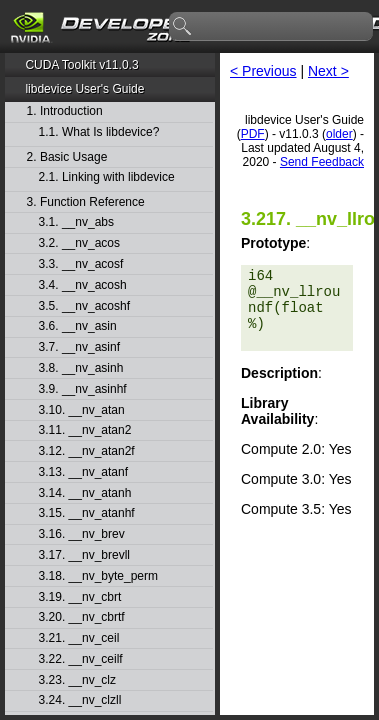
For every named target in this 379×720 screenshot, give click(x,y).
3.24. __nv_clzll (80, 700)
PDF (253, 134)
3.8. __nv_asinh (81, 368)
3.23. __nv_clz (77, 680)
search (183, 27)
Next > (328, 71)
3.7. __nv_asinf (79, 347)
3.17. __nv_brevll (84, 555)
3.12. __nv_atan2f (87, 451)
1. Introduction (65, 111)
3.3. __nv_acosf (81, 264)
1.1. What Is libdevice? (99, 132)
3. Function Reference (86, 202)
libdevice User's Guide (84, 89)
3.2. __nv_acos (79, 243)
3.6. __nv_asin (78, 326)
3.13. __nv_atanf (83, 472)
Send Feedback (322, 162)
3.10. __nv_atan (82, 410)
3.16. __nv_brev (82, 534)
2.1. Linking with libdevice (107, 177)
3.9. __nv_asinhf (83, 389)
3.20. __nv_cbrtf (82, 617)
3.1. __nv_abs (76, 222)
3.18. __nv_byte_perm (98, 576)
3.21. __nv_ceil (79, 638)
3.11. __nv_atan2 (85, 430)
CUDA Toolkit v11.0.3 (81, 65)
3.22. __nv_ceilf (81, 659)
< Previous (263, 71)
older (339, 134)
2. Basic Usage (67, 157)
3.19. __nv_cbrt (80, 597)
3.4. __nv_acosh (83, 285)
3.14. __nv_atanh (85, 493)
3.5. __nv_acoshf (84, 306)
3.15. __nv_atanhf (87, 513)
